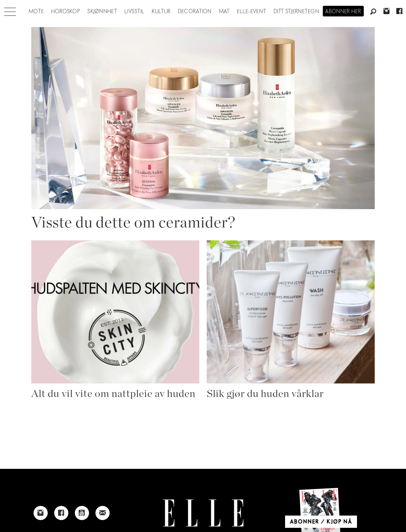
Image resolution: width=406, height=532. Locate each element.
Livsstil (134, 12)
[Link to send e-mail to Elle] (103, 513)
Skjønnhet (102, 12)
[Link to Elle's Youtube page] (82, 513)
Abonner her (343, 12)
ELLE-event (252, 12)
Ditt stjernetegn (297, 12)
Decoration (195, 12)
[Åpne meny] (10, 10)
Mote (36, 12)
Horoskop (66, 12)
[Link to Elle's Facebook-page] (61, 513)
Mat (224, 12)
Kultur (161, 12)
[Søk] (373, 12)
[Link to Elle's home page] (203, 513)
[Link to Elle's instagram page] (41, 513)
